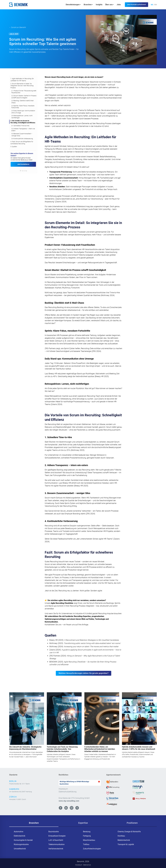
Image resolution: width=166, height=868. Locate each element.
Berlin (13, 781)
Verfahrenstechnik (56, 849)
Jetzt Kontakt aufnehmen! (136, 5)
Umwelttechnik (20, 849)
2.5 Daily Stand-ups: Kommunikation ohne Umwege (23, 112)
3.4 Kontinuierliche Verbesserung (22, 139)
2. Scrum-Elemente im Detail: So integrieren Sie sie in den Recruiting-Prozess (22, 86)
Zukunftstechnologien (92, 849)
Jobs (119, 5)
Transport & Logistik (126, 844)
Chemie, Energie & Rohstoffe (129, 832)
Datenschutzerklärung (68, 792)
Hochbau (121, 836)
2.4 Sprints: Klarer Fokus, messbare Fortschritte (23, 107)
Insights (99, 5)
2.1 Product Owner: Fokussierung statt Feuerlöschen (24, 92)
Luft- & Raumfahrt (56, 840)
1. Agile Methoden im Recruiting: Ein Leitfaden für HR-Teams (22, 80)
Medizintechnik (124, 840)
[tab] (34, 823)
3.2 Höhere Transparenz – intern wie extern (23, 130)
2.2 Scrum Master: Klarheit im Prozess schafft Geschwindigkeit (24, 97)
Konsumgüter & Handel (23, 840)
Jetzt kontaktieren (23, 164)
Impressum (63, 789)
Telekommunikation (56, 844)
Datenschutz (87, 865)
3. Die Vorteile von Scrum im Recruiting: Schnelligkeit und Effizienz (23, 122)
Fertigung (87, 836)
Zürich (13, 797)
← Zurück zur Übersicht (18, 27)
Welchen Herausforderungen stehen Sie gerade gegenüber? (84, 673)
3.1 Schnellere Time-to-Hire (20, 126)
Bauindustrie (54, 832)
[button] (73, 5)
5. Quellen (14, 147)
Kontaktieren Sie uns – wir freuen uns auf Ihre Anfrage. (67, 625)
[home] (18, 5)
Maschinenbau (89, 840)
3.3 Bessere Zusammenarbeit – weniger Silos (22, 135)
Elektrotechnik (20, 836)
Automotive (19, 832)
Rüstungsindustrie (21, 844)
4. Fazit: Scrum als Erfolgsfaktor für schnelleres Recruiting (22, 143)
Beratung (87, 832)
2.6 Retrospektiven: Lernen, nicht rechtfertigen (22, 117)
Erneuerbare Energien (57, 836)
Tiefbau (86, 844)
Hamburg (14, 789)
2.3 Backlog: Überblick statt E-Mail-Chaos (23, 102)
